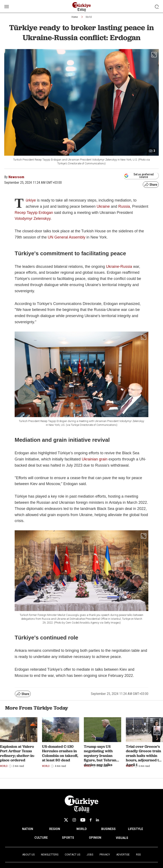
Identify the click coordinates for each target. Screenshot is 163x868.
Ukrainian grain (95, 459)
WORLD (82, 829)
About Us (28, 855)
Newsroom (16, 177)
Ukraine (104, 206)
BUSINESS (108, 829)
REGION (55, 829)
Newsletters (50, 855)
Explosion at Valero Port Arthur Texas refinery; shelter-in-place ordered (18, 753)
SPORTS (68, 838)
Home (75, 17)
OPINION (95, 838)
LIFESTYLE (136, 829)
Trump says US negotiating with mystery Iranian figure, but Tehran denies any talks (100, 756)
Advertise (123, 855)
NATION (28, 829)
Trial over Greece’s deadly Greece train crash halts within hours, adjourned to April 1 (143, 756)
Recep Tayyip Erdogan (34, 213)
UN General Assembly (67, 237)
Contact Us (72, 855)
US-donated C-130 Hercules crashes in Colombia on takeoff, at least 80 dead (60, 753)
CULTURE (41, 838)
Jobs (90, 855)
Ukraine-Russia (119, 267)
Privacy (105, 855)
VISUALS (122, 838)
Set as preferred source (139, 176)
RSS (138, 855)
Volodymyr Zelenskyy (33, 219)
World (89, 17)
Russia (124, 206)
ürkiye (31, 200)
